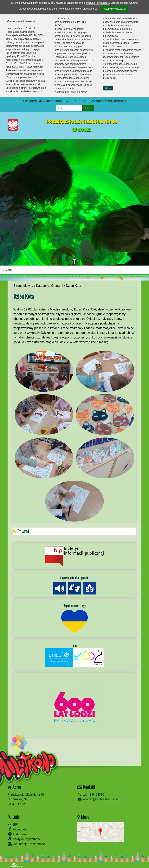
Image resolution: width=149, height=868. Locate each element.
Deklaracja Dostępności (27, 844)
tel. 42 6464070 (91, 795)
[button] (5, 202)
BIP (13, 825)
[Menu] (74, 270)
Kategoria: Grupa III (50, 286)
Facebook (17, 829)
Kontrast (96, 101)
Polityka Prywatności (24, 839)
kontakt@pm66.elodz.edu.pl (99, 799)
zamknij (108, 88)
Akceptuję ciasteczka (114, 9)
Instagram (17, 834)
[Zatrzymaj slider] (74, 262)
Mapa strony (46, 101)
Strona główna (30, 101)
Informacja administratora (114, 101)
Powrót (23, 531)
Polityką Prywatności (98, 3)
